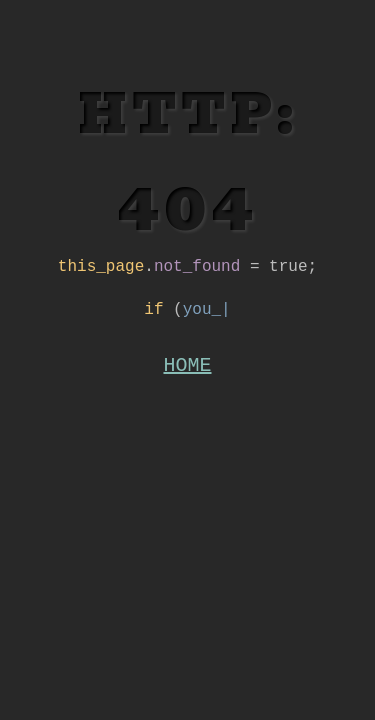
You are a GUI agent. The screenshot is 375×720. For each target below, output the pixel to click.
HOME (188, 375)
